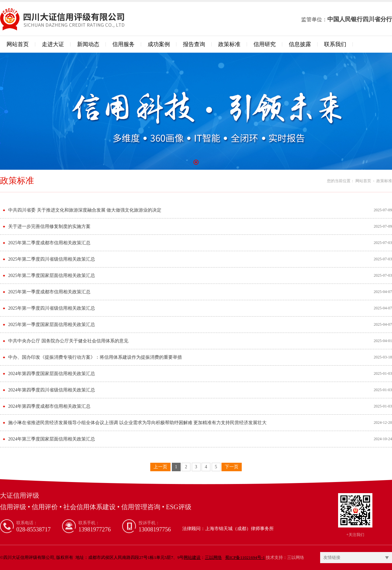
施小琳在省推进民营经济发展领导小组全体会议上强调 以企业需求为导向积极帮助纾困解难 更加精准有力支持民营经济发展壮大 (137, 423)
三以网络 (296, 557)
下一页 (232, 467)
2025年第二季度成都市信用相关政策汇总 (49, 243)
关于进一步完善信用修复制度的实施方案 (49, 226)
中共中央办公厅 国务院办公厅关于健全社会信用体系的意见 (68, 341)
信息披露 (300, 44)
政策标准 (229, 44)
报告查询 (194, 44)
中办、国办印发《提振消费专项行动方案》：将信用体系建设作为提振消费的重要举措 (95, 357)
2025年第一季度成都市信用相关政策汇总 (49, 292)
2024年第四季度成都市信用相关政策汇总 (49, 406)
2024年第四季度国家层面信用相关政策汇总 (52, 374)
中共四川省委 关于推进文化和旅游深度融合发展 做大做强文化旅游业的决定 (85, 210)
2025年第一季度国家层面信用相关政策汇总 (52, 325)
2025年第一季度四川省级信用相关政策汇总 (52, 308)
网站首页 (18, 44)
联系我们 (335, 44)
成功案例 (159, 44)
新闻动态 (88, 44)
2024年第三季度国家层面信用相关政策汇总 (52, 439)
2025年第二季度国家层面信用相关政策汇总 (52, 276)
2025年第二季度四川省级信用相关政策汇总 (52, 259)
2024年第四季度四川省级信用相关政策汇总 (52, 390)
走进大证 (53, 44)
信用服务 (123, 44)
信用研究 (265, 44)
